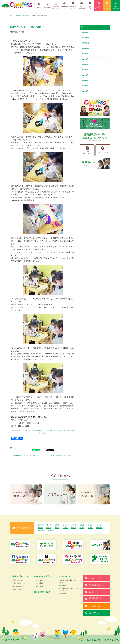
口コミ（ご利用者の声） (43, 592)
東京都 (74, 528)
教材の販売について (66, 585)
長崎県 (65, 528)
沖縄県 (50, 530)
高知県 (82, 525)
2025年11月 (85, 43)
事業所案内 (47, 6)
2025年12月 (85, 38)
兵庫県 (74, 525)
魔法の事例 (39, 586)
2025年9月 (85, 54)
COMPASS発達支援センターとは (69, 581)
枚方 (14, 448)
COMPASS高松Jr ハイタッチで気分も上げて (26, 455)
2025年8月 (85, 59)
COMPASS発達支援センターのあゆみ (69, 590)
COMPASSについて (64, 6)
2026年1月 (85, 32)
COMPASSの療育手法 (73, 6)
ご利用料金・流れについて (20, 576)
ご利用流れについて (87, 150)
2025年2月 (85, 91)
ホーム (39, 6)
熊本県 (49, 528)
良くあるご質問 (16, 589)
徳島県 (57, 528)
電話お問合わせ (116, 6)
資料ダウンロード (99, 6)
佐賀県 (90, 528)
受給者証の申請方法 (18, 586)
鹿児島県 (99, 528)
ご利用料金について (18, 580)
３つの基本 (39, 580)
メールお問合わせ (107, 6)
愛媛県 (40, 528)
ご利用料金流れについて (56, 6)
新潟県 (82, 528)
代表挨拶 (63, 594)
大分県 (90, 525)
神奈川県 (41, 530)
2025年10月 (85, 48)
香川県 (49, 525)
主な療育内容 (40, 583)
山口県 (98, 525)
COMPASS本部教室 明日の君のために (62, 455)
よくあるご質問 (90, 6)
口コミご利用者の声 (82, 6)
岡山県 (40, 525)
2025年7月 (85, 64)
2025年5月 (85, 75)
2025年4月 (85, 80)
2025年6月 (85, 70)
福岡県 (57, 525)
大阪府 (65, 525)
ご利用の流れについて (18, 583)
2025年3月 (85, 86)
